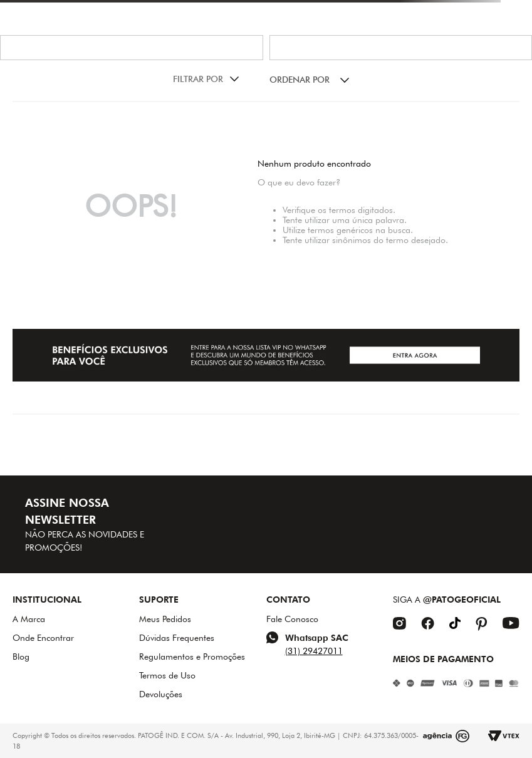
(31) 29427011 (314, 651)
